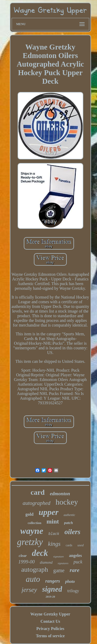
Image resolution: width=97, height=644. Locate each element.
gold (29, 514)
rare (74, 570)
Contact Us (50, 621)
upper (49, 512)
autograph (35, 569)
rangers (53, 581)
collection (35, 523)
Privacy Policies (50, 629)
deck (40, 553)
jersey (29, 590)
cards (69, 545)
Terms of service (50, 636)
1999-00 (27, 562)
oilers (72, 532)
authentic (69, 515)
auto (33, 579)
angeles (76, 555)
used (80, 545)
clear (23, 556)
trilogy (73, 591)
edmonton (60, 494)
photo (70, 581)
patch (69, 523)
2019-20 (50, 597)
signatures (63, 563)
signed (52, 589)
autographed (37, 503)
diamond (46, 562)
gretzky (30, 542)
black (54, 534)
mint (53, 521)
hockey (67, 502)
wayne (32, 531)
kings (54, 544)
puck (78, 562)
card (38, 492)
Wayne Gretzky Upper (50, 614)
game (59, 570)
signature (59, 556)
